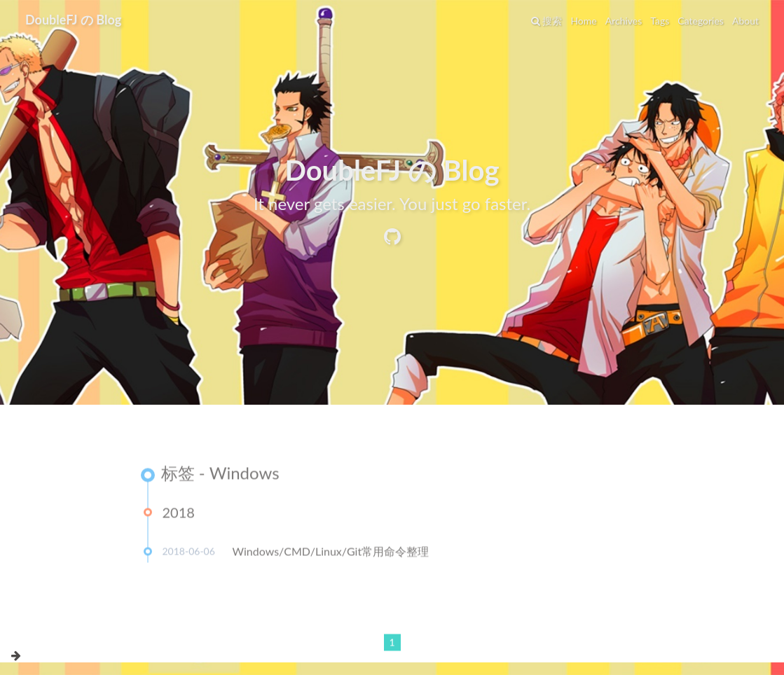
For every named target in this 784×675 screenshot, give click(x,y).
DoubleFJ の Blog (73, 20)
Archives (624, 21)
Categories (701, 21)
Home (583, 21)
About (745, 21)
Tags (660, 21)
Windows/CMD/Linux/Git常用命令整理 (331, 554)
